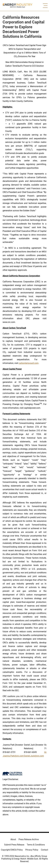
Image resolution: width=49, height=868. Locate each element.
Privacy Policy (32, 850)
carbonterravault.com (29, 363)
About (13, 839)
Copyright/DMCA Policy (12, 850)
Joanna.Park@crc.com (13, 756)
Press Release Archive (29, 839)
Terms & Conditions (36, 845)
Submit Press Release (14, 845)
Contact (44, 850)
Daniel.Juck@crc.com (34, 756)
